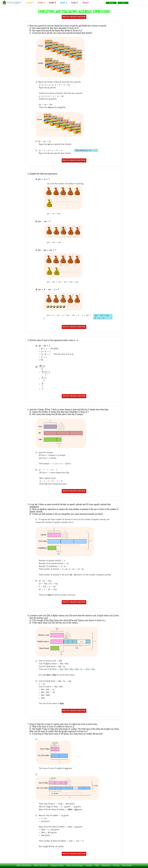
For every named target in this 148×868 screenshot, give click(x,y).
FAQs (97, 865)
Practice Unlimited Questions (74, 17)
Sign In (111, 3)
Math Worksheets (24, 865)
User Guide (127, 865)
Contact (89, 865)
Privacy (116, 865)
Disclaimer (106, 865)
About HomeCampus (75, 865)
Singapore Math (57, 865)
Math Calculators (41, 865)
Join (123, 3)
